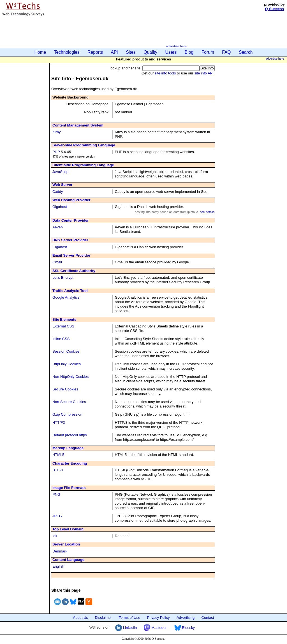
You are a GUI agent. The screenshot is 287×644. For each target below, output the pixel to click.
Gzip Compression (67, 414)
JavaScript (61, 172)
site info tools (165, 73)
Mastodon (156, 628)
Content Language (68, 560)
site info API (204, 73)
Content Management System (78, 125)
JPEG (57, 516)
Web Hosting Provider (71, 200)
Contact (208, 618)
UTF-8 (58, 470)
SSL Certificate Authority (74, 271)
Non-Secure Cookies (69, 402)
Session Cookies (66, 351)
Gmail (57, 262)
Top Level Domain (68, 529)
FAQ (226, 52)
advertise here (176, 46)
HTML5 (58, 455)
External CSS (63, 326)
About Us (81, 618)
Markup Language (68, 448)
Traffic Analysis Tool (70, 291)
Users (171, 52)
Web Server (62, 185)
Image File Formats (69, 488)
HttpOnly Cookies (67, 364)
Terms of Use (130, 618)
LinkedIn (126, 628)
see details (207, 212)
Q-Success (275, 9)
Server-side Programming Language (84, 145)
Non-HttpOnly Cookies (70, 377)
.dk (55, 536)
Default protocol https (70, 435)
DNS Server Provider (70, 240)
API (114, 52)
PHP (56, 152)
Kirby (57, 132)
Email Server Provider (71, 255)
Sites (131, 52)
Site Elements (64, 319)
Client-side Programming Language (83, 165)
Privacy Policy (158, 618)
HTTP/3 (59, 422)
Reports (95, 52)
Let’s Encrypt (63, 277)
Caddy (58, 192)
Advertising (186, 618)
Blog (189, 52)
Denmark (60, 551)
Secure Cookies (65, 389)
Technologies (67, 52)
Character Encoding (70, 463)
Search (246, 52)
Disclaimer (103, 618)
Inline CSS (61, 339)
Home (40, 52)
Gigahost (60, 207)
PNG (56, 494)
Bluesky (185, 628)
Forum (208, 52)
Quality (150, 52)
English (58, 566)
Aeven (58, 227)
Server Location (66, 544)
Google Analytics (66, 297)
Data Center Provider (70, 220)
